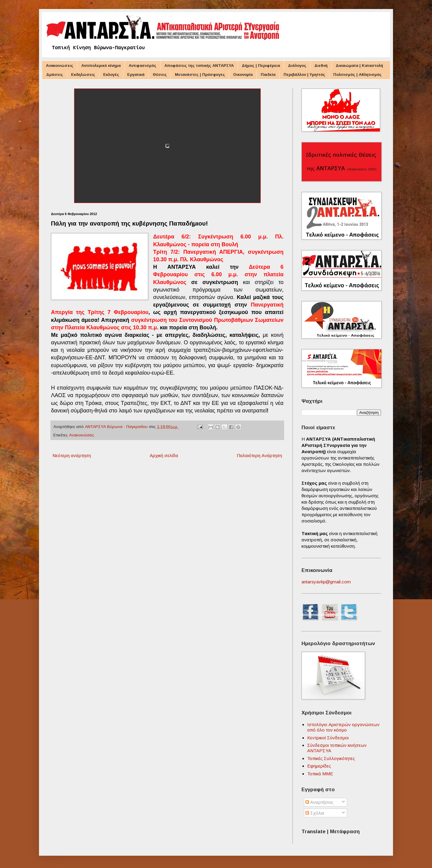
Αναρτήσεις (319, 802)
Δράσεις (55, 75)
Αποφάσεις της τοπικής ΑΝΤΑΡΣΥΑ (199, 66)
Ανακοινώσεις (60, 66)
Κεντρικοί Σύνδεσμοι (328, 738)
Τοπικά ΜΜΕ (320, 774)
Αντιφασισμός (142, 66)
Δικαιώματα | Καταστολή (359, 66)
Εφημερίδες (319, 766)
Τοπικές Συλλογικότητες (331, 758)
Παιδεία (268, 75)
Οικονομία (243, 75)
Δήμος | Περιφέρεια (261, 66)
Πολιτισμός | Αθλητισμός (357, 75)
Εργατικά (136, 75)
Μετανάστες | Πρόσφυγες (200, 75)
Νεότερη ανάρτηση (72, 455)
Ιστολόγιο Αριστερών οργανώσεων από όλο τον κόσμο (343, 727)
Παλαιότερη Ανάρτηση (259, 455)
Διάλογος (297, 66)
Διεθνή (321, 66)
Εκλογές (111, 75)
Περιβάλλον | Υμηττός (304, 75)
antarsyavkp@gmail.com (326, 582)
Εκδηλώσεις (83, 75)
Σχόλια (315, 813)
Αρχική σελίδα (164, 455)
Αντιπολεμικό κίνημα (101, 66)
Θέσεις (160, 75)
